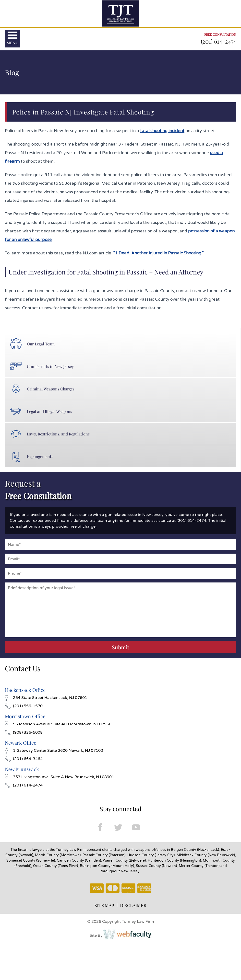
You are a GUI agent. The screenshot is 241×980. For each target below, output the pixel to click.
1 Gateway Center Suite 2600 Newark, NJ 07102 (54, 751)
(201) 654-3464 (24, 759)
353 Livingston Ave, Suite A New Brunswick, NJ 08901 (60, 777)
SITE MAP (104, 905)
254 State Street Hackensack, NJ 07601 (46, 698)
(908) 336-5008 (24, 732)
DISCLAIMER (133, 905)
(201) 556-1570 (24, 706)
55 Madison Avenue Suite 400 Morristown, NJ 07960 (58, 724)
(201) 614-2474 (218, 41)
